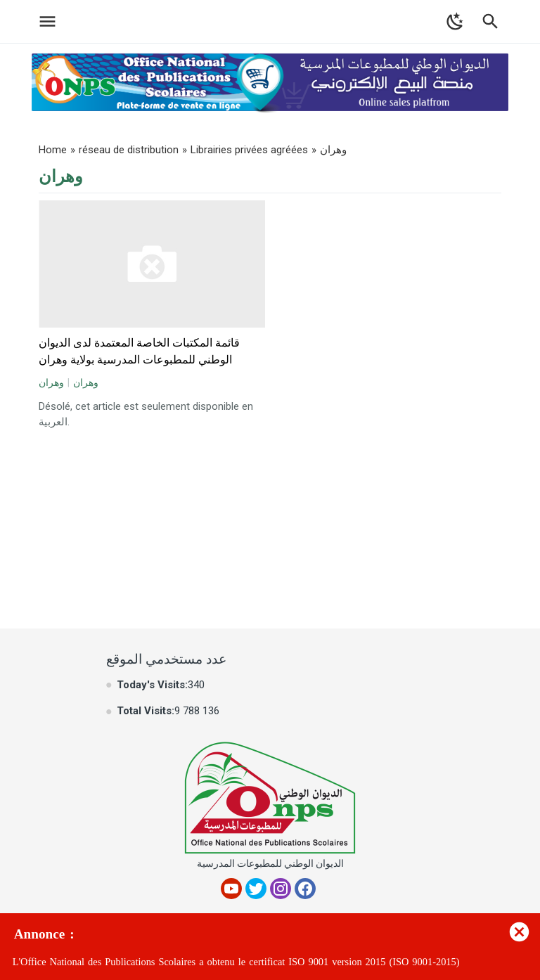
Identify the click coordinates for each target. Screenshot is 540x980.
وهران (51, 382)
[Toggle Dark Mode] (455, 21)
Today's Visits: (152, 685)
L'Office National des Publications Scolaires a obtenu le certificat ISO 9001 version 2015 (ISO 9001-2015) (236, 962)
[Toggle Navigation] (44, 21)
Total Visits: (146, 711)
